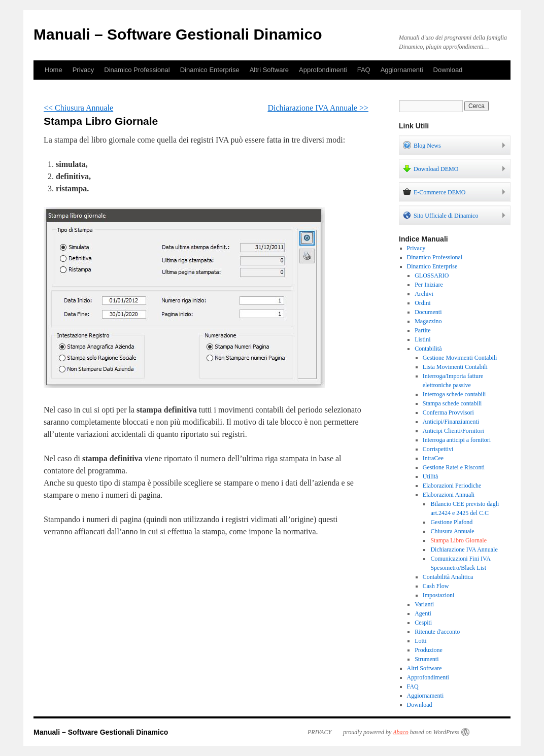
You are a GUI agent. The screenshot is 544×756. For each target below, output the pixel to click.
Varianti (424, 604)
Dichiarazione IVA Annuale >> (318, 108)
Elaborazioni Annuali (449, 495)
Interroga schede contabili (454, 394)
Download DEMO (431, 168)
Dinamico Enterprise (210, 70)
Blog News (422, 145)
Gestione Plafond (451, 522)
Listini (422, 339)
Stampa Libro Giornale (458, 540)
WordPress (446, 732)
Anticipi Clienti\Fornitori (453, 431)
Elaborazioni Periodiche (452, 486)
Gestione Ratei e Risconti (454, 467)
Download (448, 70)
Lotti (420, 641)
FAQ (364, 70)
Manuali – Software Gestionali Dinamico (178, 34)
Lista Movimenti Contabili (455, 367)
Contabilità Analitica (448, 577)
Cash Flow (436, 586)
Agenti (423, 613)
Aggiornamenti (402, 70)
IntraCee (433, 458)
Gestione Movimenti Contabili (460, 358)
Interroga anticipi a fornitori (457, 440)
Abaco (401, 732)
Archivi (424, 294)
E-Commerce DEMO (434, 192)
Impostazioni (439, 595)
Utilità (431, 476)
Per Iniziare (429, 285)
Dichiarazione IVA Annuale (464, 549)
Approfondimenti (323, 70)
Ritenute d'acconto (437, 632)
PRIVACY (319, 732)
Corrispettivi (438, 449)
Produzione (429, 650)
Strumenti (427, 659)
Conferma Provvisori (448, 413)
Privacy (83, 70)
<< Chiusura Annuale (78, 108)
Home (54, 70)
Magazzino (428, 321)
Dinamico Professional (137, 70)
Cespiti (423, 623)
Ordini (422, 303)
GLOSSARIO (432, 276)
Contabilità (428, 349)
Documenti (428, 312)
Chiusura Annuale (452, 531)
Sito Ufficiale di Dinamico (440, 215)
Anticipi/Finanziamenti (451, 422)
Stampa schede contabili (452, 403)
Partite (422, 330)
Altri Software (269, 70)
